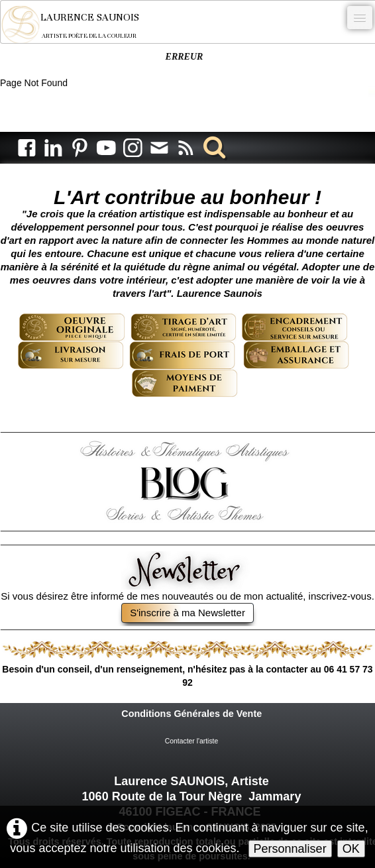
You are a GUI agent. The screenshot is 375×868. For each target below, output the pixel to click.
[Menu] (360, 18)
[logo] (79, 25)
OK (351, 849)
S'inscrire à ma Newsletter (187, 613)
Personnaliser (290, 849)
